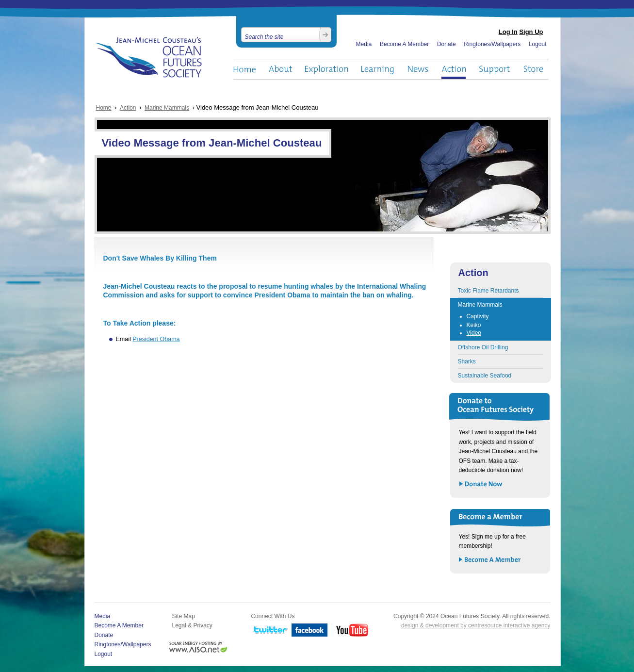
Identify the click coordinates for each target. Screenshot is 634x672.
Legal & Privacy (192, 625)
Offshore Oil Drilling (483, 347)
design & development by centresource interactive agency (476, 625)
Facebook (310, 631)
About (280, 70)
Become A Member (404, 44)
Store (534, 70)
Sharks (467, 361)
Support (495, 70)
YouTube (351, 631)
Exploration (327, 70)
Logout (538, 44)
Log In (508, 32)
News (418, 70)
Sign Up (531, 32)
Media (364, 44)
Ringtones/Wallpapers (492, 44)
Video (474, 333)
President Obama (156, 339)
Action (454, 70)
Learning (378, 70)
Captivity (478, 316)
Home (244, 70)
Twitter (269, 631)
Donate (447, 44)
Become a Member (490, 560)
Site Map (183, 616)
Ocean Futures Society (149, 57)
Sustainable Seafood (485, 376)
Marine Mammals (167, 108)
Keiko (474, 325)
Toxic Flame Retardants (488, 291)
